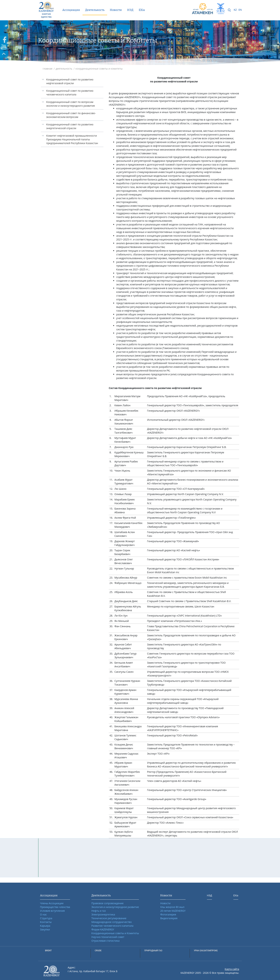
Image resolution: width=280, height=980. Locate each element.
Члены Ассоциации (52, 903)
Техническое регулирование (109, 918)
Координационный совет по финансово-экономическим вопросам (71, 115)
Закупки (45, 929)
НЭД (130, 10)
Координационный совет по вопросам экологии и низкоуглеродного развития (71, 104)
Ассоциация (71, 10)
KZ (235, 10)
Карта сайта (232, 969)
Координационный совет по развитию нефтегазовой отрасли (70, 81)
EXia (142, 10)
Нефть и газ (99, 911)
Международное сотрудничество (112, 922)
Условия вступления (52, 911)
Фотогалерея (168, 914)
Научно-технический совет (108, 937)
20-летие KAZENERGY (173, 911)
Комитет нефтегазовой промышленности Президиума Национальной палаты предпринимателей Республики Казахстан (72, 139)
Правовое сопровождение (107, 903)
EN (240, 10)
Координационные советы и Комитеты (115, 933)
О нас (43, 914)
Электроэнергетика (103, 914)
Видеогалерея (169, 918)
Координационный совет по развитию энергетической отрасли (70, 126)
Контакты (46, 922)
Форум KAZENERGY (103, 929)
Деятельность (95, 10)
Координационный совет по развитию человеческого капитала (70, 93)
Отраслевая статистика (105, 941)
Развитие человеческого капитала (112, 926)
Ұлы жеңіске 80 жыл (172, 907)
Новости (116, 10)
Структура (46, 918)
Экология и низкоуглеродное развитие (115, 907)
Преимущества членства (55, 907)
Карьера (45, 926)
